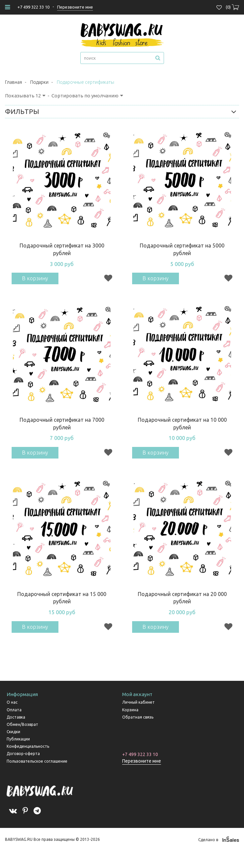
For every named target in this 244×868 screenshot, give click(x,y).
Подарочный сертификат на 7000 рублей (62, 424)
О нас (12, 702)
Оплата (14, 710)
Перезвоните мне (142, 761)
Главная (13, 82)
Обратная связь (138, 717)
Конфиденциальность (28, 746)
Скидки (13, 732)
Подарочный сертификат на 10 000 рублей (182, 424)
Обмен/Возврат (22, 724)
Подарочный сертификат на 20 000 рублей (182, 598)
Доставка (16, 717)
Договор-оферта (23, 754)
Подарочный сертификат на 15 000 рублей (62, 598)
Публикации (18, 739)
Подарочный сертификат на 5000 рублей (182, 249)
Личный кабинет (138, 702)
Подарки (39, 82)
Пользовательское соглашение (37, 761)
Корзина (130, 710)
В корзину (35, 278)
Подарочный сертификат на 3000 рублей (62, 249)
